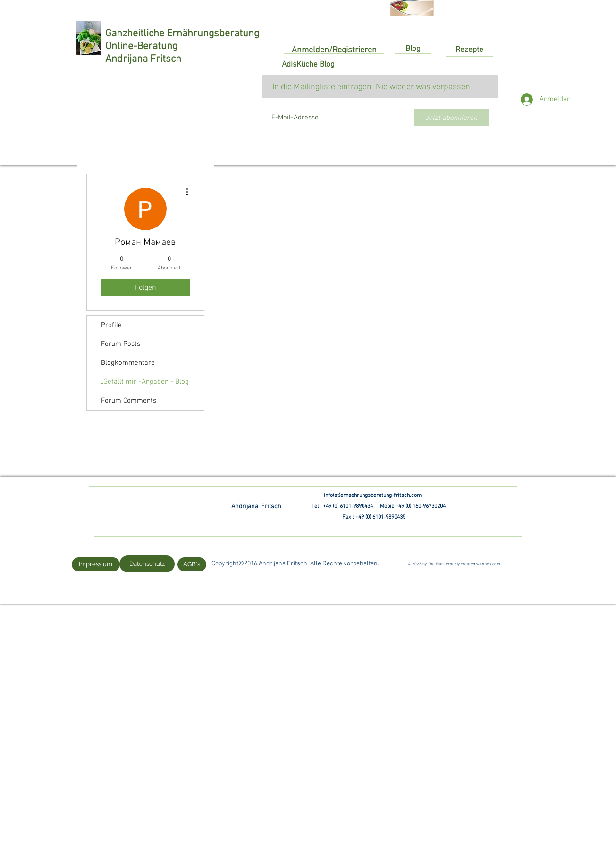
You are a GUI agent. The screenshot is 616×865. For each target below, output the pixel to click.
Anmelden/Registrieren (334, 50)
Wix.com (493, 564)
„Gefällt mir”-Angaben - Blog (145, 382)
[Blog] (413, 50)
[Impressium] (96, 564)
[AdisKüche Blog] (308, 65)
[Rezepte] (470, 50)
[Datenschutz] (147, 564)
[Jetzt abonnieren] (451, 118)
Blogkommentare (128, 363)
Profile (111, 325)
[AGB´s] (192, 564)
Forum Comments (129, 401)
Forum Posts (121, 344)
